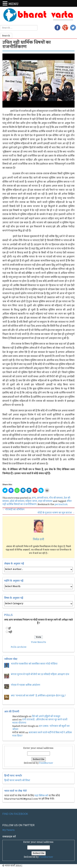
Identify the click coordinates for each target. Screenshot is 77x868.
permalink (61, 504)
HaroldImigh (20, 716)
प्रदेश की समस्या (17, 501)
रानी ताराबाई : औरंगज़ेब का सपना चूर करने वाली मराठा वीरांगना (40, 721)
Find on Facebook (15, 814)
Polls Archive (19, 647)
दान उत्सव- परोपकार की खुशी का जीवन (41, 728)
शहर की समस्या (45, 501)
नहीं (10, 632)
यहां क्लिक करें (41, 796)
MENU (13, 4)
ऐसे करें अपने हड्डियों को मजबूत (46, 716)
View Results (38, 642)
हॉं (9, 628)
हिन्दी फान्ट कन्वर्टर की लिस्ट (17, 781)
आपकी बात (42, 498)
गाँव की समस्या (56, 498)
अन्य (34, 498)
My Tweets (9, 830)
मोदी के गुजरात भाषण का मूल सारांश (56, 513)
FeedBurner (46, 763)
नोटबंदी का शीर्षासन (13, 510)
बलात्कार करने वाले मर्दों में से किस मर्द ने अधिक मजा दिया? (42, 734)
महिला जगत (31, 501)
